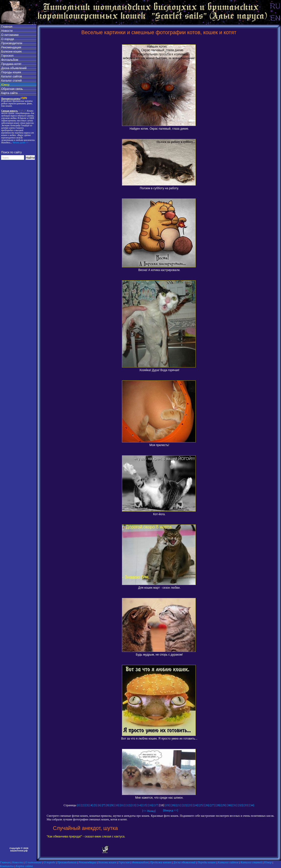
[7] (104, 805)
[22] (184, 805)
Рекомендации (11, 47)
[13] (134, 805)
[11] (122, 805)
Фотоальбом (10, 60)
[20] (173, 805)
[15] (145, 805)
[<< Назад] (149, 811)
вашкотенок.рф (19, 851)
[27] (212, 805)
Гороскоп (7, 56)
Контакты (7, 866)
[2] (83, 805)
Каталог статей (11, 81)
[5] (95, 805)
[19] (167, 805)
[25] (201, 805)
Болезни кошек (11, 52)
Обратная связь (12, 89)
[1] (79, 805)
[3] (87, 805)
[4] (91, 805)
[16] (151, 805)
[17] (156, 805)
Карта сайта (9, 93)
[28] (218, 805)
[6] (99, 805)
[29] (224, 805)
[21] (179, 805)
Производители (12, 43)
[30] (229, 805)
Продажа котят (11, 64)
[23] (190, 805)
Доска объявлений (14, 68)
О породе (8, 39)
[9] (112, 805)
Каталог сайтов (12, 76)
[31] (235, 805)
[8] (108, 805)
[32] (240, 805)
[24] (195, 805)
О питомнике (10, 35)
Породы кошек (11, 72)
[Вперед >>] (169, 810)
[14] (139, 805)
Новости (7, 31)
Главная (7, 27)
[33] (246, 805)
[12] (128, 805)
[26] (207, 805)
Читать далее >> (20, 143)
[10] (117, 805)
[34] (252, 805)
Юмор (5, 85)
